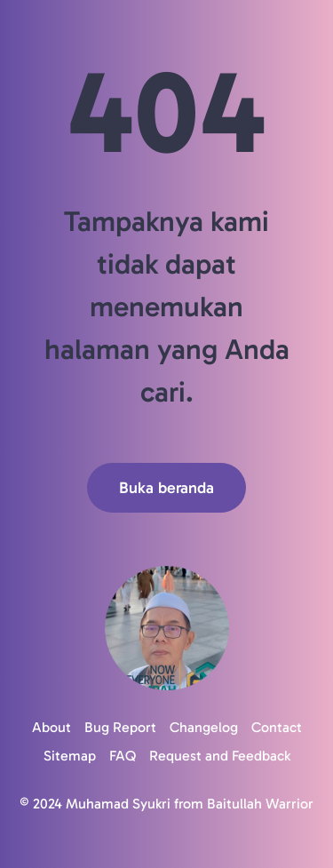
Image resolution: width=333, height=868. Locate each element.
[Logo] (166, 628)
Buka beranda (166, 488)
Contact (277, 727)
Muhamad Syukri (118, 804)
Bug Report (120, 727)
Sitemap (70, 756)
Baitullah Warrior (260, 804)
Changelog (204, 727)
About (52, 727)
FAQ (123, 756)
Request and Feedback (220, 756)
